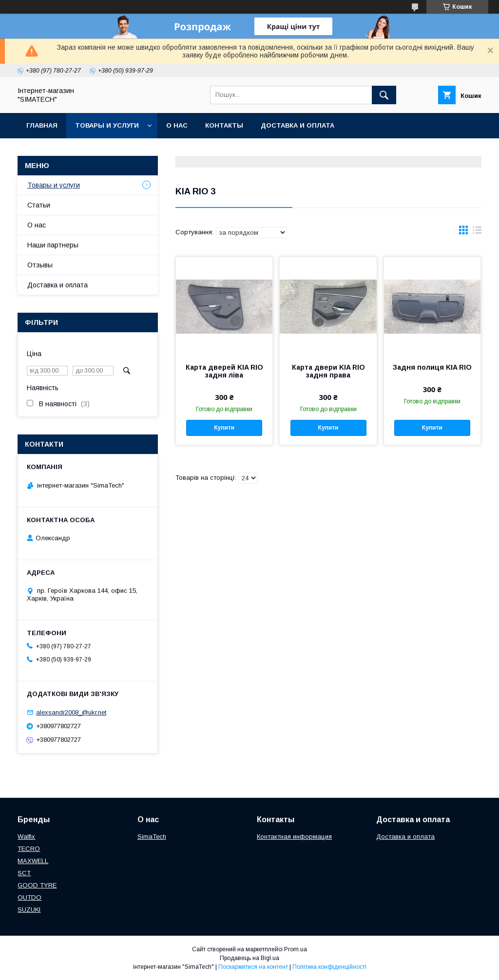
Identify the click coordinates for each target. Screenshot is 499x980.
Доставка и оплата (297, 125)
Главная (42, 125)
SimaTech (152, 837)
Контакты (224, 125)
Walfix (26, 837)
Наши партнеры (53, 245)
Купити (224, 428)
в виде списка (477, 232)
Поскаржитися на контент (253, 967)
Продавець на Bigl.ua (249, 958)
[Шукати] (384, 95)
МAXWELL (33, 861)
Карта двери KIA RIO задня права (328, 371)
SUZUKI (29, 910)
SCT (24, 873)
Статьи (39, 205)
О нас (177, 125)
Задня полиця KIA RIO (432, 367)
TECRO (29, 849)
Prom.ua (296, 949)
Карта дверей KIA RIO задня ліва (224, 371)
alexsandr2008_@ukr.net (71, 712)
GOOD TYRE (37, 885)
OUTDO (29, 897)
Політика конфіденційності (329, 967)
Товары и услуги (107, 125)
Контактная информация (294, 837)
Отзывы (40, 265)
